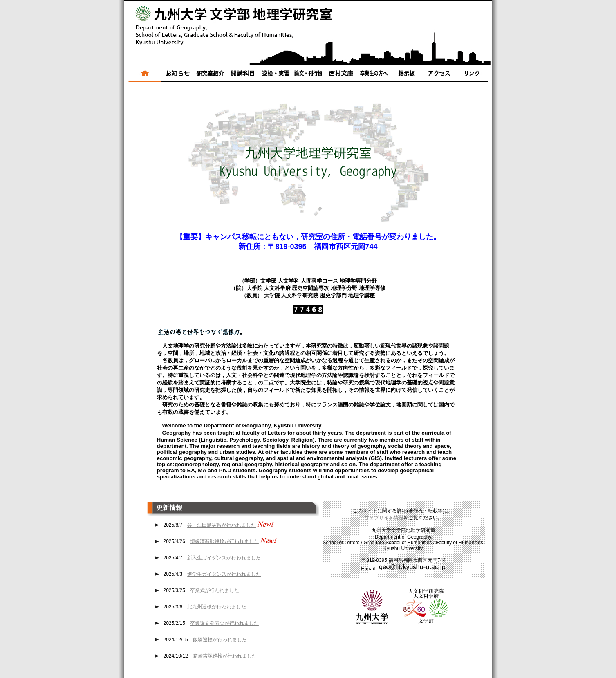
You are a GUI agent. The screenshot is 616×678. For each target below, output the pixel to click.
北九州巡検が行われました (217, 607)
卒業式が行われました (215, 590)
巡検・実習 (276, 76)
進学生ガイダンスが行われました (224, 574)
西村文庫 (341, 76)
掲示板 (406, 76)
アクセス (439, 76)
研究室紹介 (210, 76)
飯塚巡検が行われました (220, 640)
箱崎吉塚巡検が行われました (225, 656)
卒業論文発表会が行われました (224, 623)
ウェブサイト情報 (384, 518)
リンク (474, 76)
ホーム (143, 76)
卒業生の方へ (374, 76)
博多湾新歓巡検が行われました (224, 541)
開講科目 (243, 76)
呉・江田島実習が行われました (222, 525)
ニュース (177, 76)
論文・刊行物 (308, 76)
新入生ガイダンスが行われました (224, 558)
